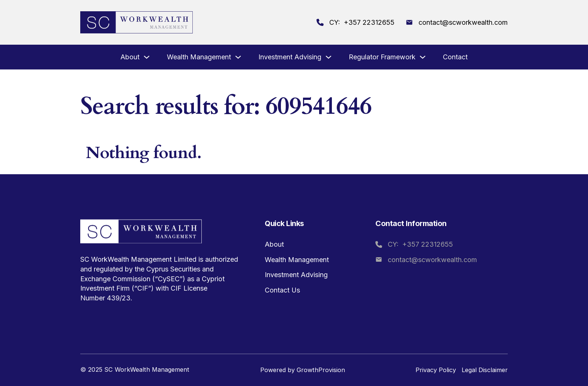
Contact (455, 57)
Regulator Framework (382, 57)
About (130, 57)
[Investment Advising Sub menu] (328, 58)
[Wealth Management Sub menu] (238, 58)
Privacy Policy (436, 370)
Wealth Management (199, 57)
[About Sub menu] (147, 58)
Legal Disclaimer (485, 370)
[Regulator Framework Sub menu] (423, 58)
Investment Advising (290, 57)
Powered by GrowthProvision (303, 370)
